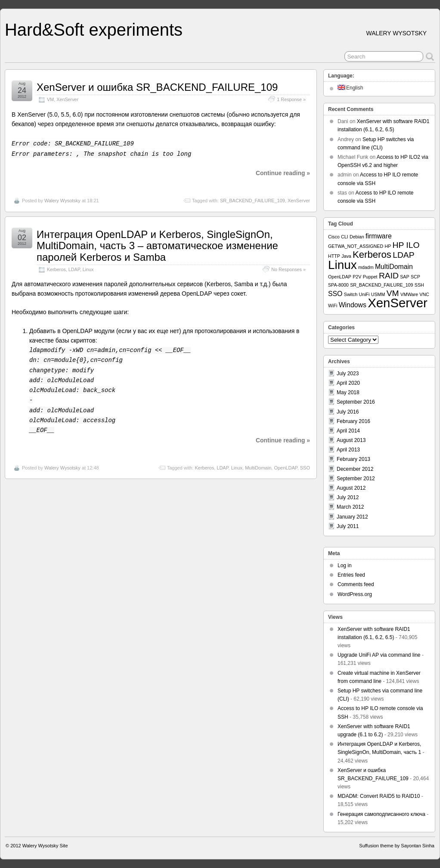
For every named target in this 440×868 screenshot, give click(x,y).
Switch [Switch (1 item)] (351, 294)
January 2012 (352, 517)
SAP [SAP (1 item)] (404, 277)
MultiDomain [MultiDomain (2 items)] (394, 267)
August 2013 (351, 440)
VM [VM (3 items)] (393, 293)
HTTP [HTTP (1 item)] (334, 256)
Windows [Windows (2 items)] (353, 305)
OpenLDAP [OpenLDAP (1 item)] (340, 277)
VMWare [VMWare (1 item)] (409, 294)
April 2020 (348, 383)
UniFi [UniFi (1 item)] (364, 294)
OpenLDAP (285, 468)
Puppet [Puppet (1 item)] (370, 277)
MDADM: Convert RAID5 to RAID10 (379, 796)
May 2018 (348, 392)
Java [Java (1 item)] (346, 256)
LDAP (74, 269)
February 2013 (353, 459)
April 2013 (348, 450)
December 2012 (355, 469)
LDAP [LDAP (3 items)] (403, 255)
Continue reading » (283, 173)
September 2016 (356, 402)
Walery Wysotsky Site (45, 846)
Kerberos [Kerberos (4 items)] (372, 255)
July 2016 (348, 412)
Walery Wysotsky (62, 201)
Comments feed (356, 584)
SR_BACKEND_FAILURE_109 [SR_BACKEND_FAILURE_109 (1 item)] (381, 285)
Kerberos (56, 269)
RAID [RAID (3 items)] (389, 276)
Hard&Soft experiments (94, 30)
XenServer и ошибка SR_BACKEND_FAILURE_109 (157, 87)
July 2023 (348, 374)
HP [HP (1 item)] (388, 246)
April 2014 (348, 431)
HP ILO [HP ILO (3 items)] (406, 245)
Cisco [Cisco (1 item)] (334, 237)
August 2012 (351, 488)
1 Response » (291, 99)
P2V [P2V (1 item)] (357, 277)
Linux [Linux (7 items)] (342, 265)
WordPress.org (355, 594)
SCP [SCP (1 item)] (415, 277)
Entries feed (351, 575)
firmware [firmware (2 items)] (379, 236)
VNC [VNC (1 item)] (424, 294)
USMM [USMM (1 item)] (378, 294)
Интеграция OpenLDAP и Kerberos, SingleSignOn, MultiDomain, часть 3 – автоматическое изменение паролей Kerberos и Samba (157, 246)
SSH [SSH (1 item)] (419, 285)
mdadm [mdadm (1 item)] (366, 267)
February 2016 (353, 421)
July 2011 (348, 526)
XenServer (67, 99)
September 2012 (356, 479)
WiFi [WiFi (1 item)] (333, 306)
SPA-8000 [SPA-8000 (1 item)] (338, 285)
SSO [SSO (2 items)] (335, 294)
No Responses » (288, 269)
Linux (88, 269)
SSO (305, 468)
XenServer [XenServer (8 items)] (398, 303)
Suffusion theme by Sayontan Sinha (397, 846)
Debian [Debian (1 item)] (357, 237)
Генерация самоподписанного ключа (381, 814)
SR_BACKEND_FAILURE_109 (253, 201)
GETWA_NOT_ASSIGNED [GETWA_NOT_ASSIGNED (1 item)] (356, 246)
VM (50, 99)
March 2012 (350, 507)
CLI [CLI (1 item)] (345, 237)
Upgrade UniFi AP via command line (379, 655)
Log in (345, 565)
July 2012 (348, 497)
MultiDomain (258, 468)
